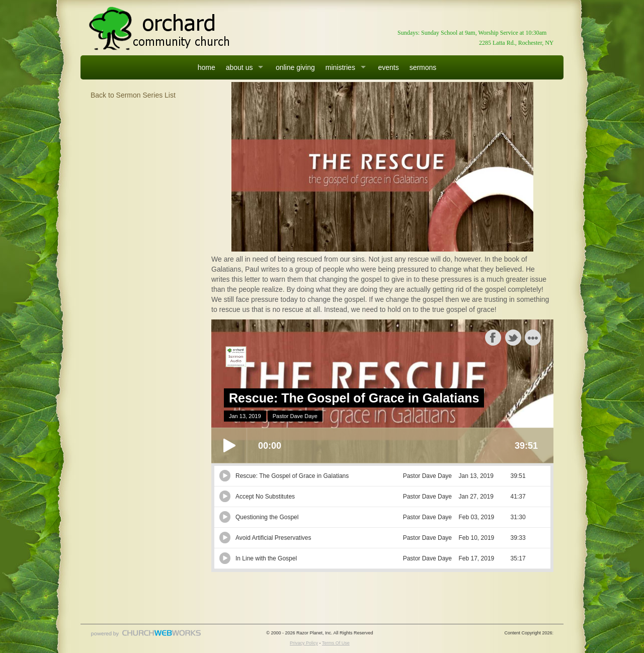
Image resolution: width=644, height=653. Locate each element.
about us (239, 67)
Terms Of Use (336, 643)
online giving (295, 67)
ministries (340, 67)
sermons (423, 67)
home (207, 67)
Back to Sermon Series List (133, 95)
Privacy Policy (304, 643)
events (388, 67)
